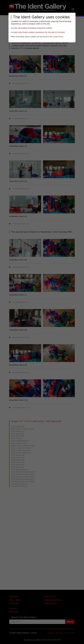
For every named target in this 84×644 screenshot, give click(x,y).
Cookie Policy (58, 37)
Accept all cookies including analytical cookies (32, 28)
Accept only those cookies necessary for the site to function (38, 32)
